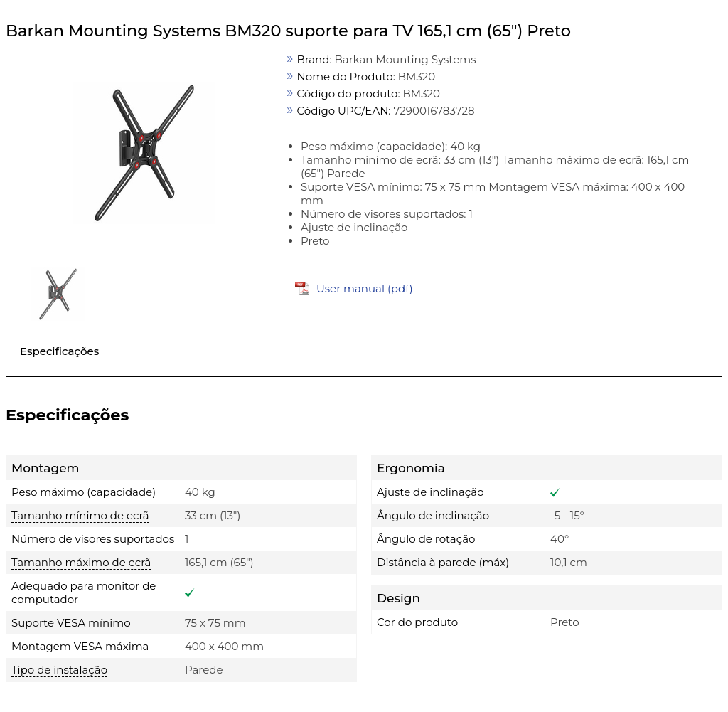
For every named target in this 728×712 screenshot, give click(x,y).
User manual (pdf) (365, 288)
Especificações (59, 351)
